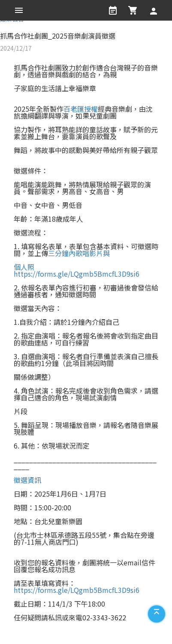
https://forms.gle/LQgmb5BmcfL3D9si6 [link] (77, 274)
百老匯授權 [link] (81, 109)
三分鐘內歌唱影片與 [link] (79, 253)
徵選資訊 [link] (27, 480)
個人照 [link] (24, 267)
